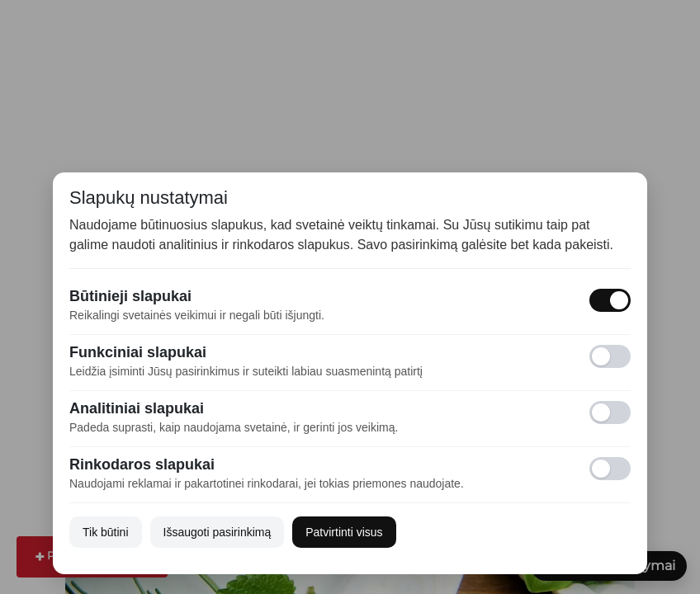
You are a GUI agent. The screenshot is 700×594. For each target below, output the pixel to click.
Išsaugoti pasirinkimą (218, 532)
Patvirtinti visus (344, 532)
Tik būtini (106, 532)
